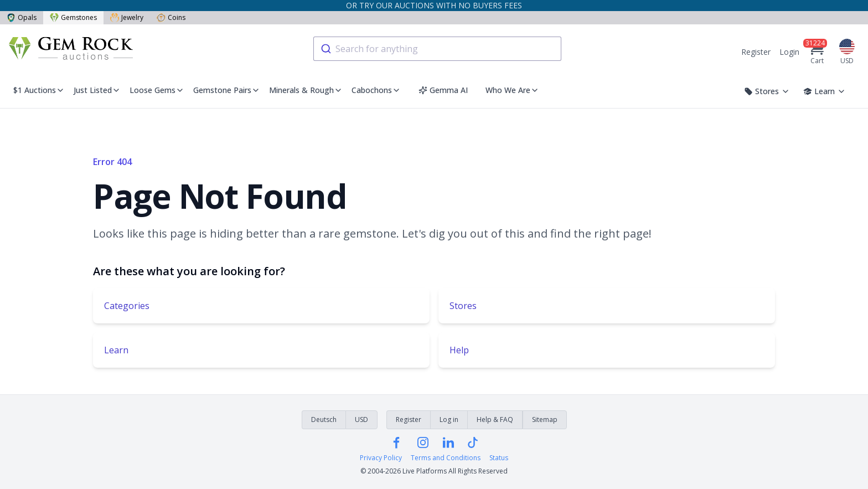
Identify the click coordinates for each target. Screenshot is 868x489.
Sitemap (545, 419)
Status (499, 458)
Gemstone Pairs (227, 90)
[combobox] (437, 49)
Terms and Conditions (446, 458)
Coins (171, 17)
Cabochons (376, 90)
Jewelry (127, 17)
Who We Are (512, 90)
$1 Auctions (39, 90)
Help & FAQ (495, 419)
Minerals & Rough (306, 90)
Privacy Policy (381, 458)
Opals (22, 17)
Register (756, 52)
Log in (449, 419)
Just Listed (97, 90)
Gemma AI (443, 90)
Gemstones (73, 17)
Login (789, 52)
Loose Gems (157, 90)
